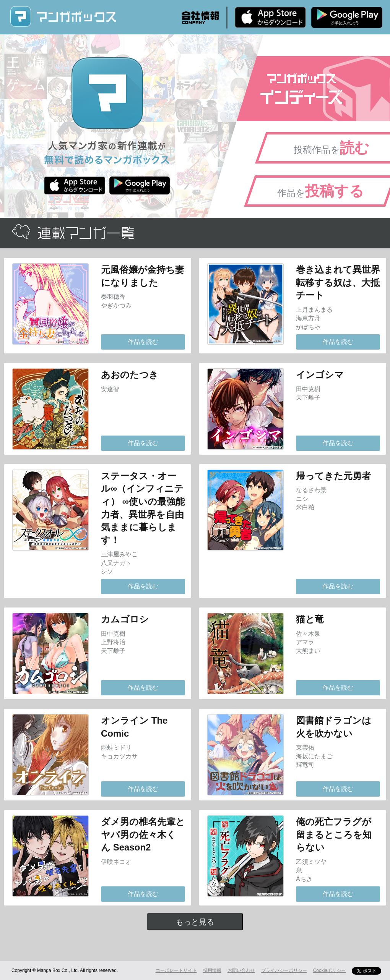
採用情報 (212, 970)
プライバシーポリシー (284, 970)
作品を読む (143, 342)
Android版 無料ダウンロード (347, 17)
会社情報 (200, 18)
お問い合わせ (241, 970)
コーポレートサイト (176, 970)
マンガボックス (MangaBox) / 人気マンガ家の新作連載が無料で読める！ (63, 17)
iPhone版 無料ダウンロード (270, 17)
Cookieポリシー (329, 970)
